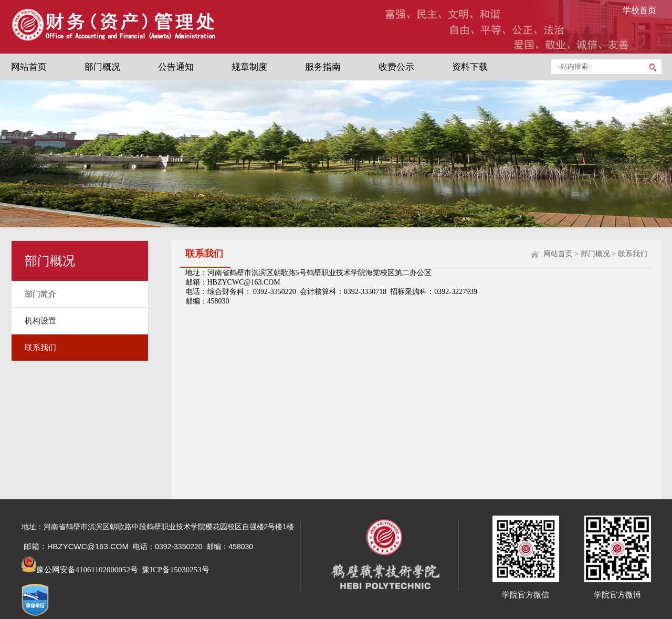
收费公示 (396, 67)
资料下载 (470, 67)
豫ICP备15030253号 (175, 570)
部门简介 (40, 294)
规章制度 (249, 67)
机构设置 (40, 321)
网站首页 (29, 67)
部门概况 (102, 67)
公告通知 (176, 67)
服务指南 (323, 67)
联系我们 (40, 348)
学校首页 (639, 10)
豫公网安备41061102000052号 (80, 570)
